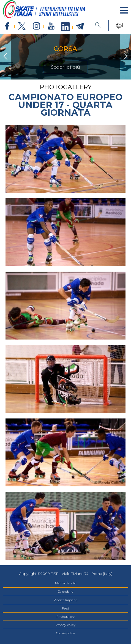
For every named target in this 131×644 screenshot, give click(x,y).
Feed (65, 608)
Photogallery (65, 617)
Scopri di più (65, 67)
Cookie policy (65, 633)
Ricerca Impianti (66, 600)
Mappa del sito (65, 583)
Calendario (65, 592)
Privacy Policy (65, 625)
